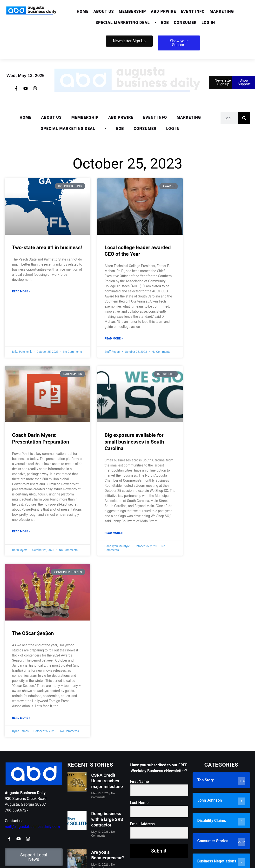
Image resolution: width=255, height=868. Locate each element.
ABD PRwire (164, 11)
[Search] (244, 118)
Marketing (222, 11)
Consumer (185, 23)
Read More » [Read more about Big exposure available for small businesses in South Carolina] (114, 533)
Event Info (193, 11)
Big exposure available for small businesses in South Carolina (134, 442)
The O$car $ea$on (33, 633)
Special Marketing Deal (123, 23)
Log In (208, 23)
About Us (104, 11)
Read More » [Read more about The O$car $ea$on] (21, 718)
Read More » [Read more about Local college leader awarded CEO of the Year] (114, 339)
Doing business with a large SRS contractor (107, 819)
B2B (165, 23)
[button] (104, 12)
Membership (132, 11)
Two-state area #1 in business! (47, 247)
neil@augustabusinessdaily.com (32, 827)
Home (83, 11)
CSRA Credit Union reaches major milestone (107, 781)
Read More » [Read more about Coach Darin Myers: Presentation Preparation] (21, 531)
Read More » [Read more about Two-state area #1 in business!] (21, 291)
